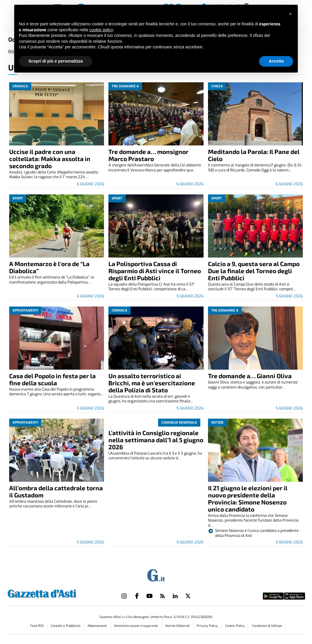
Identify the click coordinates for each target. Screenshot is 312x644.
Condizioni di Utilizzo (267, 626)
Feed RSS (37, 626)
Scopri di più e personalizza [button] (56, 61)
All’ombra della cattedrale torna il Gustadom (56, 491)
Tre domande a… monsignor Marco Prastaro (148, 155)
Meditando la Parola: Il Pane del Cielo (254, 155)
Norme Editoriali (178, 626)
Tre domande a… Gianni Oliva (250, 376)
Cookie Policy (235, 626)
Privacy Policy (207, 626)
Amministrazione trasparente (136, 626)
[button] (290, 14)
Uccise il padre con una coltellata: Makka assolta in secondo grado (50, 159)
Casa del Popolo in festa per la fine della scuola (52, 379)
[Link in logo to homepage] (57, 593)
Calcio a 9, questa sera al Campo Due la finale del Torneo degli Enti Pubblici (254, 271)
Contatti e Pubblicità (66, 626)
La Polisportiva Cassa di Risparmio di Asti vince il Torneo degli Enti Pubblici (155, 271)
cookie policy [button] (101, 30)
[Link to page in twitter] (188, 596)
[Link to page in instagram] (124, 596)
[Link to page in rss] (162, 596)
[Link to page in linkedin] (175, 596)
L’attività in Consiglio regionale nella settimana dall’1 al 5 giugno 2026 (156, 440)
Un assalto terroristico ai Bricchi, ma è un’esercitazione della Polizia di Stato (152, 383)
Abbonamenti (98, 626)
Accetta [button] (276, 61)
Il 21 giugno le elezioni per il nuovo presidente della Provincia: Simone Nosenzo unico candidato (248, 498)
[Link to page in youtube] (149, 596)
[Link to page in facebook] (137, 596)
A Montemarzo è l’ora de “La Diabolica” (49, 267)
